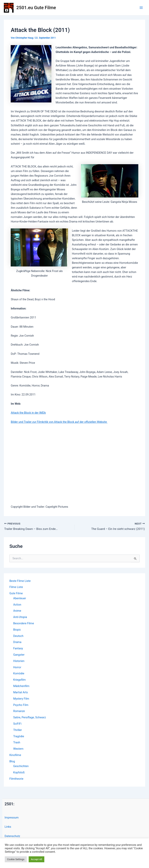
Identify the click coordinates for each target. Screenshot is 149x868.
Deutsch (18, 636)
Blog (12, 762)
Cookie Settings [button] (16, 859)
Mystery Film (21, 699)
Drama (17, 642)
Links (8, 827)
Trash (17, 743)
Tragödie (19, 736)
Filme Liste (16, 587)
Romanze (19, 711)
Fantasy (18, 649)
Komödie (19, 674)
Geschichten (21, 766)
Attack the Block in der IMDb (28, 413)
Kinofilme (15, 755)
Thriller (17, 730)
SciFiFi (17, 724)
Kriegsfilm (19, 680)
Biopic (17, 630)
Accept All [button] (37, 859)
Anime (17, 611)
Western (18, 749)
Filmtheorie (16, 779)
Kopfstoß (19, 773)
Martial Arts (20, 693)
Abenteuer (20, 598)
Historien (19, 661)
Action (17, 605)
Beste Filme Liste (20, 581)
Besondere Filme (23, 624)
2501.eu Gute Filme (36, 8)
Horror (17, 667)
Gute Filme (16, 594)
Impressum (12, 818)
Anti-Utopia (20, 617)
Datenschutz (12, 836)
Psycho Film (21, 705)
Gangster (19, 655)
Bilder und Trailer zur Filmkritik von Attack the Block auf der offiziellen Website (59, 422)
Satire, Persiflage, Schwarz (30, 718)
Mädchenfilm (21, 686)
